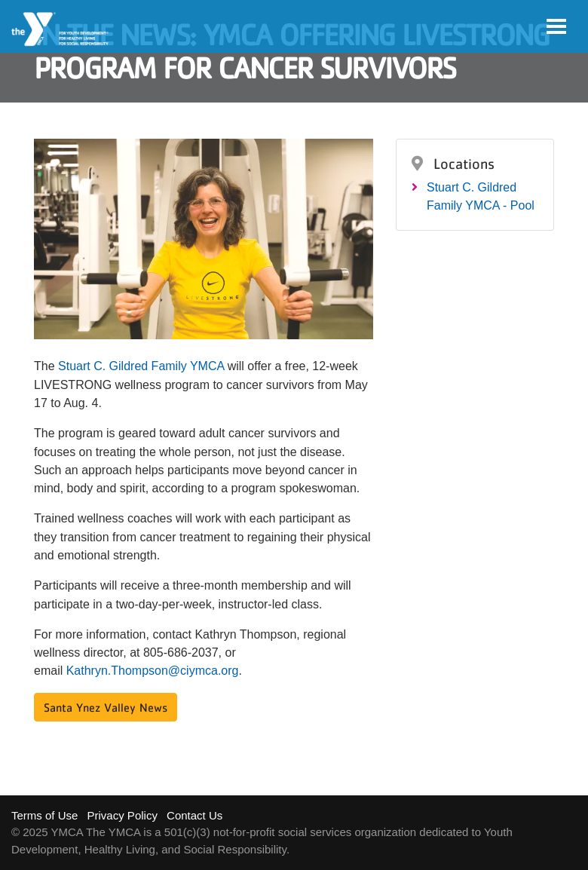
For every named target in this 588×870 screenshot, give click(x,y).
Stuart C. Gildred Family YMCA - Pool (481, 196)
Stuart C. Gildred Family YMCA (141, 366)
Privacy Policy (122, 815)
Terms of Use (44, 815)
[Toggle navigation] (556, 26)
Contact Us (194, 815)
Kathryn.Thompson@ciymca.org (153, 671)
